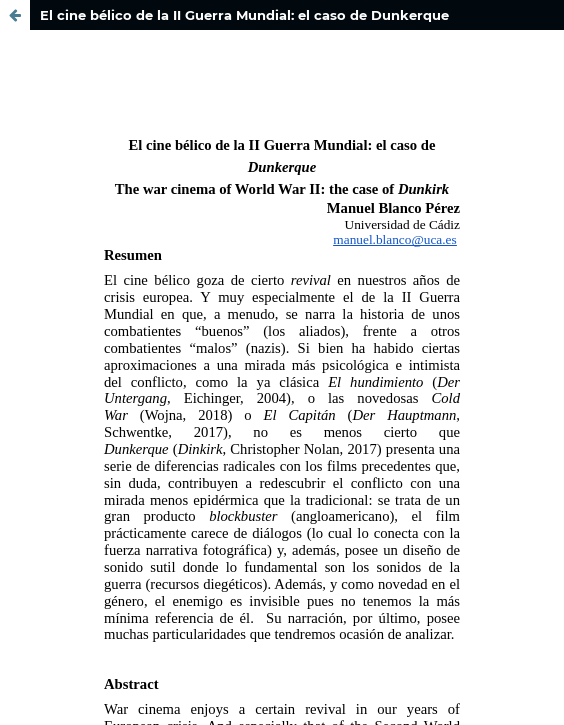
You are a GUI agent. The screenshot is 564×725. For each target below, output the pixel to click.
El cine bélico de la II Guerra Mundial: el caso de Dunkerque (244, 15)
